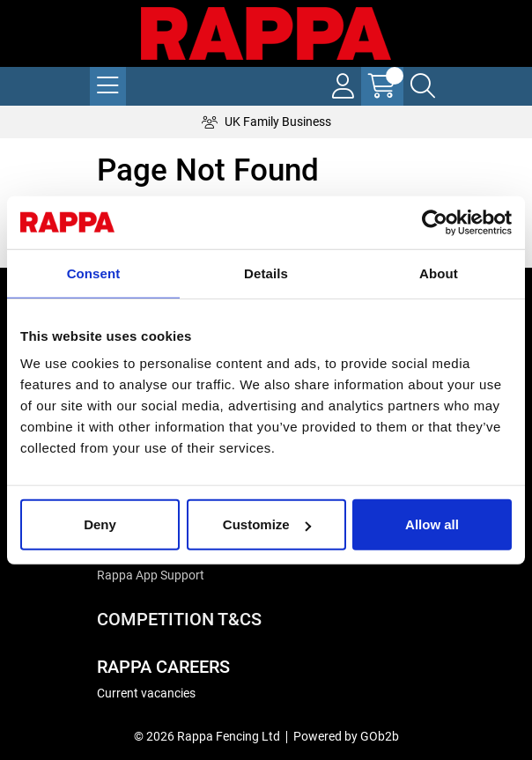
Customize (267, 524)
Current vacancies (146, 693)
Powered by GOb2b (346, 736)
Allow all (432, 524)
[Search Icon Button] (423, 86)
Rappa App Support (151, 575)
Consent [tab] (94, 273)
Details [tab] (266, 273)
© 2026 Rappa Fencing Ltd (207, 736)
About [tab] (439, 273)
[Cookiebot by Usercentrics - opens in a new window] (435, 222)
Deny (100, 524)
